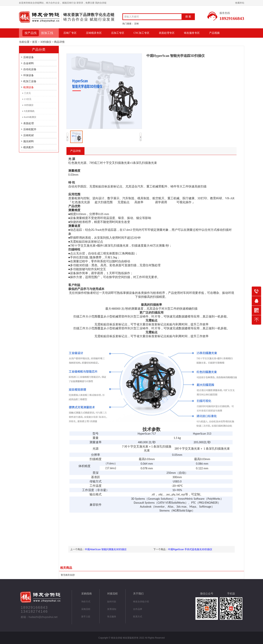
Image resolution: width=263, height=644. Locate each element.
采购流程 (86, 609)
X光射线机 (29, 111)
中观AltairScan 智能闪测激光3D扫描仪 (106, 549)
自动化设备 (30, 69)
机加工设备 (30, 81)
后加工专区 (118, 33)
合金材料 (29, 63)
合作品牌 (138, 609)
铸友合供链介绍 (141, 602)
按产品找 (31, 33)
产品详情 (75, 151)
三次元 (27, 93)
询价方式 (86, 602)
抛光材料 (29, 141)
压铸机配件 (30, 129)
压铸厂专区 (70, 33)
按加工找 (47, 33)
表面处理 (29, 123)
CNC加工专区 (142, 33)
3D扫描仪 (46, 42)
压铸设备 (29, 57)
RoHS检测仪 (30, 117)
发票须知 (112, 609)
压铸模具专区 (94, 33)
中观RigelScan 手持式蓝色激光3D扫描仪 (190, 549)
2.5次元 (28, 99)
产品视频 (214, 33)
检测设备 (29, 87)
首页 (35, 42)
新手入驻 (86, 617)
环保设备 (29, 75)
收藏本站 (240, 3)
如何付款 (112, 602)
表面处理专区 (167, 33)
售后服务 (112, 617)
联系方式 (138, 617)
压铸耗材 (29, 135)
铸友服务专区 (192, 33)
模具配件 (29, 147)
